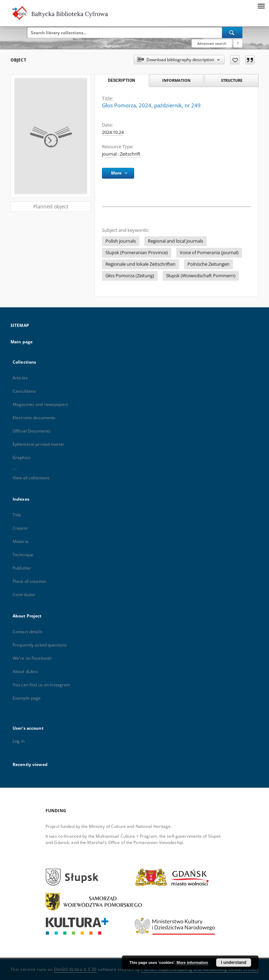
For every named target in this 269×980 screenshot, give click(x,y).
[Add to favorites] (235, 60)
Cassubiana (24, 391)
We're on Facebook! (32, 658)
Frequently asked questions (40, 645)
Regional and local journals (175, 241)
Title (17, 515)
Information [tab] (176, 80)
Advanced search (212, 43)
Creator (20, 528)
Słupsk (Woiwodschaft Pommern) (201, 276)
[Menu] (261, 6)
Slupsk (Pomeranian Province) (137, 253)
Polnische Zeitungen (208, 264)
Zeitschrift (130, 154)
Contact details (27, 632)
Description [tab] (121, 80)
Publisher (22, 568)
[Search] (232, 33)
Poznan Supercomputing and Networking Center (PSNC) (200, 969)
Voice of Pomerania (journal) (209, 253)
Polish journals (121, 241)
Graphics (22, 457)
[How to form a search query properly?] (238, 43)
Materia (20, 541)
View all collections (31, 478)
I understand (234, 963)
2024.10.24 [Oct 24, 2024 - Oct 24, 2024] (113, 132)
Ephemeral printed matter (39, 444)
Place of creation (29, 581)
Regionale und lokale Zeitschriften (140, 264)
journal (109, 154)
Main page (22, 342)
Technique (23, 555)
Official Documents (32, 431)
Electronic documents (34, 418)
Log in (19, 741)
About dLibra (25, 671)
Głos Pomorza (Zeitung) (130, 276)
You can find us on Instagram (41, 685)
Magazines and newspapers (40, 404)
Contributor (24, 595)
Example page (27, 698)
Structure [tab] (232, 80)
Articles (20, 378)
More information (192, 963)
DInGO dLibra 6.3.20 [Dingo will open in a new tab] (75, 969)
